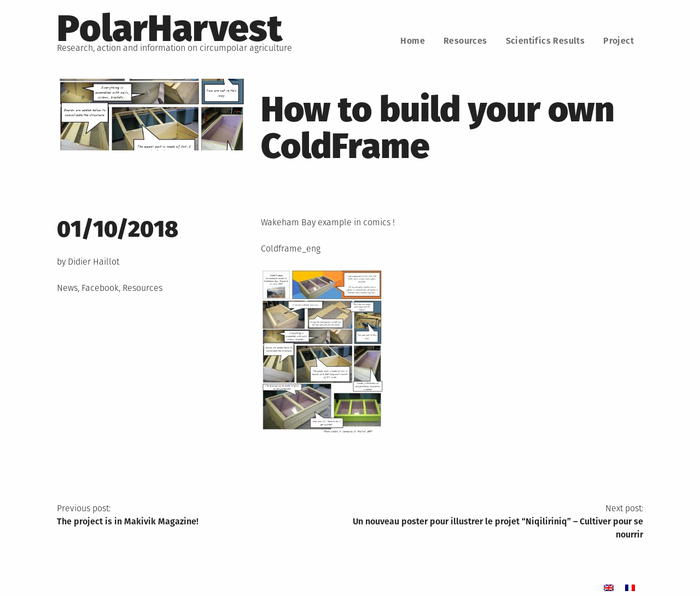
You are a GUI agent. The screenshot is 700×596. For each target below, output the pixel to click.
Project (619, 41)
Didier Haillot (94, 262)
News (67, 288)
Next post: (497, 522)
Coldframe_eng (291, 249)
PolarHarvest (170, 28)
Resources (465, 41)
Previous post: (203, 516)
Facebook (100, 288)
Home (413, 41)
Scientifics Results (546, 41)
